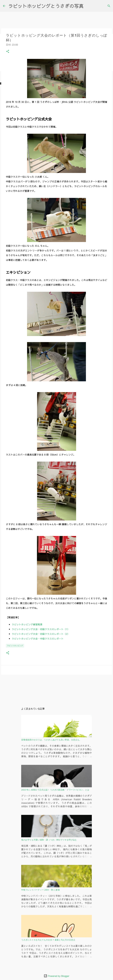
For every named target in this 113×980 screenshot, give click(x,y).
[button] (8, 52)
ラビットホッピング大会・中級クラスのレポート (38, 639)
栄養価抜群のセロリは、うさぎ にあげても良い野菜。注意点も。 (51, 740)
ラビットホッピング (15, 646)
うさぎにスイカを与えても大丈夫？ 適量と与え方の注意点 (48, 940)
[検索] (109, 6)
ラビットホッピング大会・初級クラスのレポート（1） (41, 629)
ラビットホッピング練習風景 (27, 624)
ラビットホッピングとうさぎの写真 (46, 6)
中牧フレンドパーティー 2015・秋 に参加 (40, 890)
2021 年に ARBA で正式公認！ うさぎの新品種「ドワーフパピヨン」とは (55, 790)
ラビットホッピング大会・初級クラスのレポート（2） (41, 634)
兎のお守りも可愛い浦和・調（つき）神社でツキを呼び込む (49, 840)
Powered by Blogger (57, 976)
